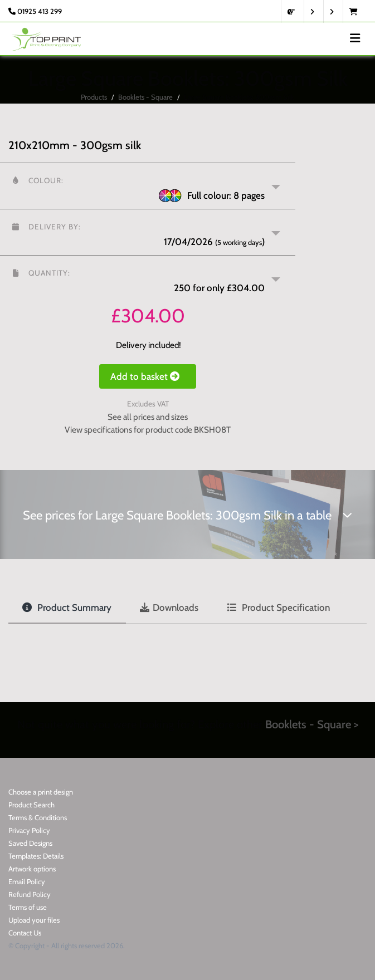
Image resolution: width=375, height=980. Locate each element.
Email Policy (27, 881)
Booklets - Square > (312, 724)
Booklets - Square (145, 97)
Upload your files (34, 920)
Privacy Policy (29, 830)
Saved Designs (30, 843)
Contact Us (25, 933)
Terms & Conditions (38, 817)
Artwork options (32, 869)
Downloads (169, 607)
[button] (148, 186)
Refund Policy (30, 894)
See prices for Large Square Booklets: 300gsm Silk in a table (187, 515)
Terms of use (28, 907)
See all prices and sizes (148, 417)
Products (94, 97)
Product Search (31, 805)
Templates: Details (36, 856)
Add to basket (148, 376)
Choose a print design (41, 792)
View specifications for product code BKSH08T (148, 430)
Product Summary (67, 607)
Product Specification (278, 607)
